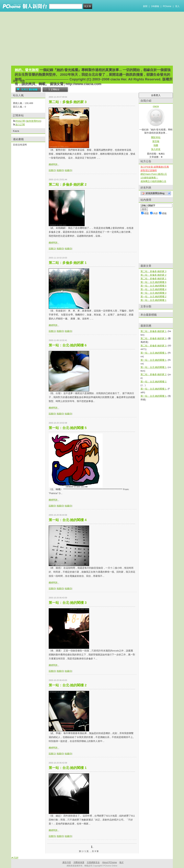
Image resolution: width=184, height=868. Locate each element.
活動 (22, 81)
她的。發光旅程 (27, 70)
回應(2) (52, 170)
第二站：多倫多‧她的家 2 (68, 184)
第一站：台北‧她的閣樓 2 (68, 685)
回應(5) (52, 836)
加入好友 (156, 149)
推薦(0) (60, 170)
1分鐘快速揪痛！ (149, 178)
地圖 (156, 145)
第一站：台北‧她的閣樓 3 (68, 603)
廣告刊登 (67, 862)
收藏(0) (68, 170)
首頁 (15, 81)
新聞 (145, 6)
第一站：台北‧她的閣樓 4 (68, 520)
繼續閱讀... (54, 164)
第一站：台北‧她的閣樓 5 (68, 428)
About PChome (110, 862)
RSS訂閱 (20, 121)
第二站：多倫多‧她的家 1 (68, 263)
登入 (177, 6)
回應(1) (52, 249)
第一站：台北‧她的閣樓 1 (68, 768)
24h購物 (155, 6)
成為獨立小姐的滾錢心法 (153, 181)
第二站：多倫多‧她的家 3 (68, 102)
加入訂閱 (20, 125)
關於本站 (156, 137)
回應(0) (52, 414)
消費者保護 (79, 862)
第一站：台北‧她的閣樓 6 (68, 345)
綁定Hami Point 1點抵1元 (154, 174)
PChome (167, 6)
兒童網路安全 (93, 862)
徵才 (121, 862)
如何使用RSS (34, 121)
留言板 (156, 141)
